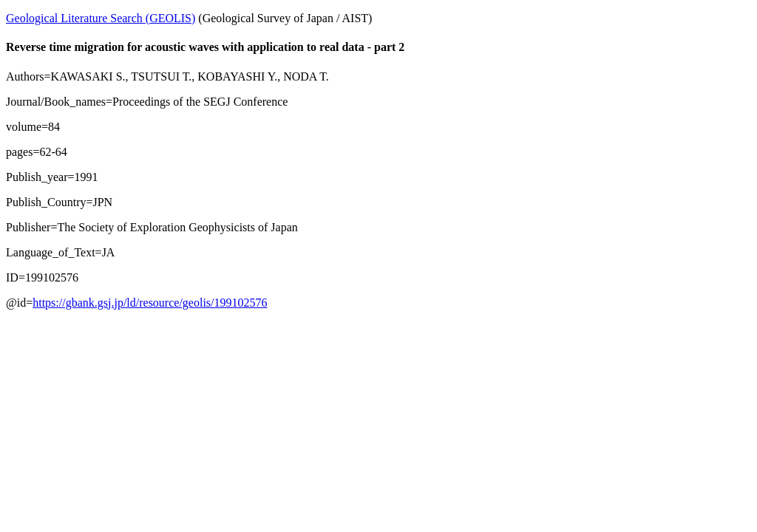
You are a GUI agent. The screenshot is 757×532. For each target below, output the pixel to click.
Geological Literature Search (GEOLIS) (101, 18)
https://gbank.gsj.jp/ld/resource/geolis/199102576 (150, 303)
